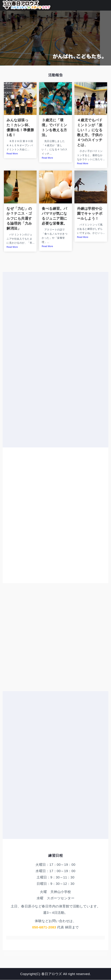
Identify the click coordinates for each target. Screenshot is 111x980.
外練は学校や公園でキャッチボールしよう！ (90, 213)
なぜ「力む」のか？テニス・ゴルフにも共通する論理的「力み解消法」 (19, 218)
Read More (12, 154)
